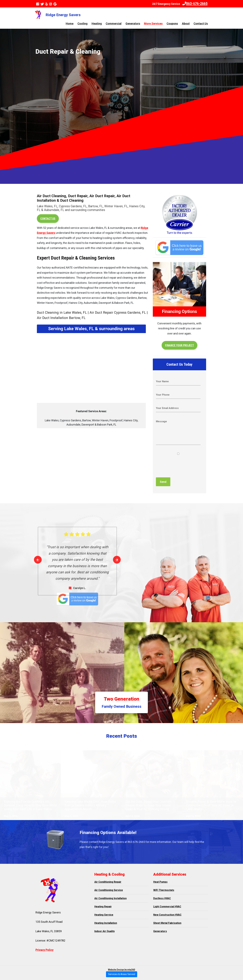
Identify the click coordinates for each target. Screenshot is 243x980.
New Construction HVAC (167, 915)
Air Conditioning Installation (110, 898)
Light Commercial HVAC (167, 907)
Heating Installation (106, 923)
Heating (97, 24)
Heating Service (104, 915)
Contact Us (201, 24)
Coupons (172, 24)
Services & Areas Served (122, 974)
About (186, 24)
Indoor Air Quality (105, 931)
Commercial (114, 24)
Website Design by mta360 (122, 970)
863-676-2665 (195, 4)
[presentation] (179, 466)
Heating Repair (103, 907)
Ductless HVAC (162, 898)
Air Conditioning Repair (108, 882)
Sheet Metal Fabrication (167, 923)
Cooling (83, 24)
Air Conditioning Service (109, 890)
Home (70, 24)
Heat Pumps (160, 882)
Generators (133, 24)
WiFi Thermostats (164, 890)
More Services (153, 24)
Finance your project (179, 345)
